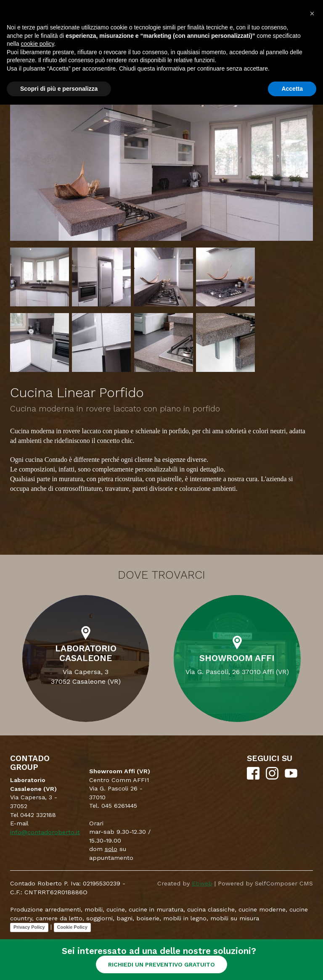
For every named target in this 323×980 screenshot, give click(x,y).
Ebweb (202, 883)
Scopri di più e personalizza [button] (59, 89)
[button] (312, 13)
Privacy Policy (29, 927)
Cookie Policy (72, 927)
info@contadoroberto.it (45, 832)
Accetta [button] (292, 89)
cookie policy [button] (37, 44)
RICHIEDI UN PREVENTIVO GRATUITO (161, 964)
